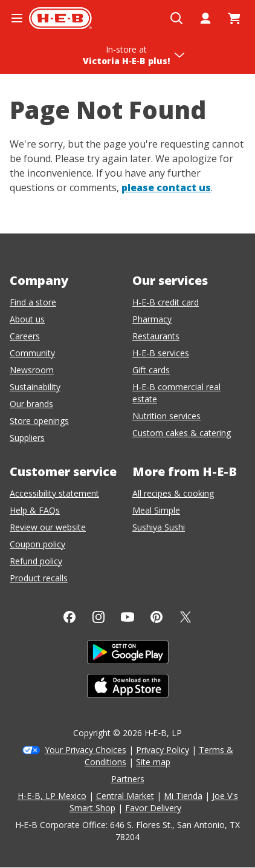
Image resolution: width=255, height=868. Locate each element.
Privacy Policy (163, 750)
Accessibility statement (54, 493)
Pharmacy (152, 319)
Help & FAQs (35, 510)
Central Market (125, 796)
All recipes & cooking (173, 493)
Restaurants (156, 336)
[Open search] (176, 18)
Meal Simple (156, 510)
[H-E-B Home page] (60, 18)
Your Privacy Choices (86, 750)
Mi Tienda (183, 796)
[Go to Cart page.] (234, 18)
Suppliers (27, 438)
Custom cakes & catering (182, 433)
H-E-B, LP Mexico (52, 796)
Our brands (31, 404)
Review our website (48, 527)
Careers (25, 336)
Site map (153, 762)
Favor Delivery (153, 808)
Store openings (39, 421)
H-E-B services (161, 353)
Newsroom (32, 370)
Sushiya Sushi (159, 527)
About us (27, 319)
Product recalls (39, 578)
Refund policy (36, 561)
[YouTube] (127, 617)
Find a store (33, 302)
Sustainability (35, 387)
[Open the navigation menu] (17, 18)
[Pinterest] (157, 617)
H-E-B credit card (166, 302)
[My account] (205, 18)
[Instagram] (98, 617)
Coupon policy (37, 544)
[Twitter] (186, 617)
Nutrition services (166, 416)
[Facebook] (69, 617)
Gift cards (151, 370)
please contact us (166, 188)
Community (32, 353)
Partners (128, 779)
